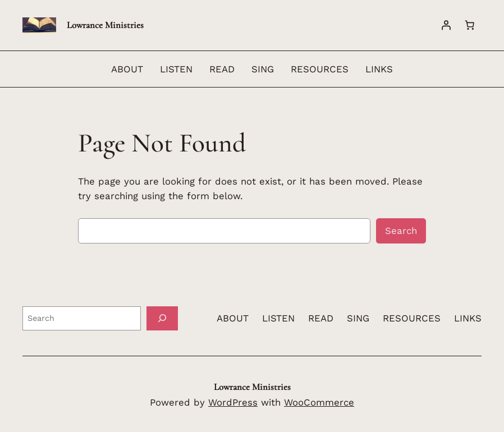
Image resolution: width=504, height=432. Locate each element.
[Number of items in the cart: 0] (470, 25)
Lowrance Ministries (105, 25)
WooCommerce (319, 402)
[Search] (162, 318)
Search (401, 231)
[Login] (446, 25)
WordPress (233, 402)
